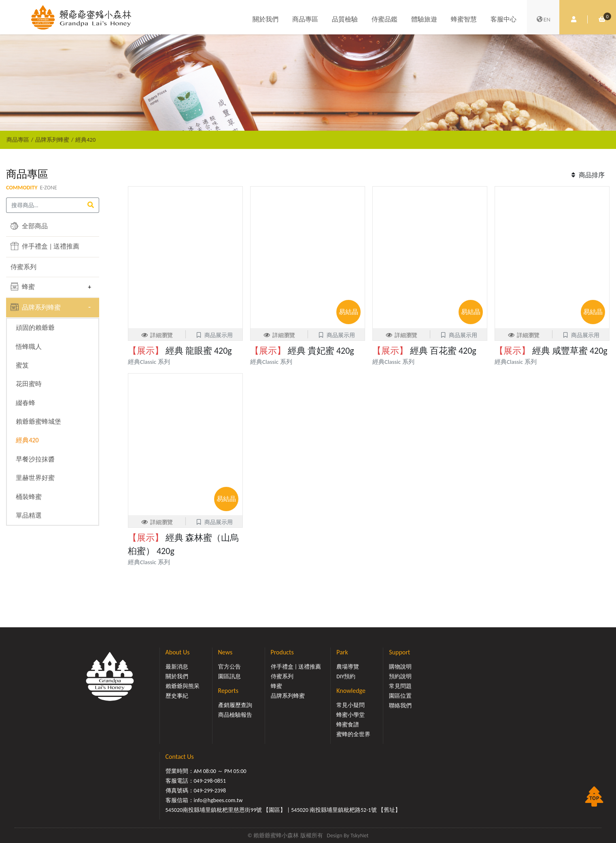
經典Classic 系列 (149, 362)
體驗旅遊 (424, 19)
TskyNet (360, 836)
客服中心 (503, 19)
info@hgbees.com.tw (218, 800)
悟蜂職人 (29, 347)
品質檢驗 (345, 19)
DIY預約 (346, 676)
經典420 (85, 140)
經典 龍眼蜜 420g (180, 351)
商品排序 (587, 175)
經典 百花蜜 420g (424, 351)
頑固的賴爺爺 (35, 328)
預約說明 (400, 676)
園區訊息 (229, 676)
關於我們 (266, 19)
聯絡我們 (400, 706)
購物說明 (400, 667)
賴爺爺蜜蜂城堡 (38, 421)
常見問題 (400, 686)
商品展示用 (214, 335)
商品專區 (305, 19)
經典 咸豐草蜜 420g (551, 351)
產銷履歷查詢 (235, 705)
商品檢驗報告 (235, 715)
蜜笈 (22, 365)
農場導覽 (348, 667)
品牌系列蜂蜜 (52, 140)
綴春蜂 (25, 403)
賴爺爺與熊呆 (183, 686)
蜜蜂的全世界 (353, 734)
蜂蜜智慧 (464, 19)
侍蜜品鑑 (384, 19)
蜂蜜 (23, 287)
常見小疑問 (350, 705)
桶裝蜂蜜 (29, 497)
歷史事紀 (177, 696)
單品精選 (29, 515)
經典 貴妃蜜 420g (302, 351)
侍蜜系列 (23, 267)
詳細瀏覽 (157, 335)
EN (543, 19)
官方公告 (229, 667)
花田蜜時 (29, 384)
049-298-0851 (210, 781)
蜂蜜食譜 (348, 725)
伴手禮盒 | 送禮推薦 (45, 246)
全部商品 (29, 226)
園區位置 (400, 696)
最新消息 (177, 667)
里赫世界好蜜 (35, 478)
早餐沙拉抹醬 (35, 459)
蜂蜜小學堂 (350, 715)
